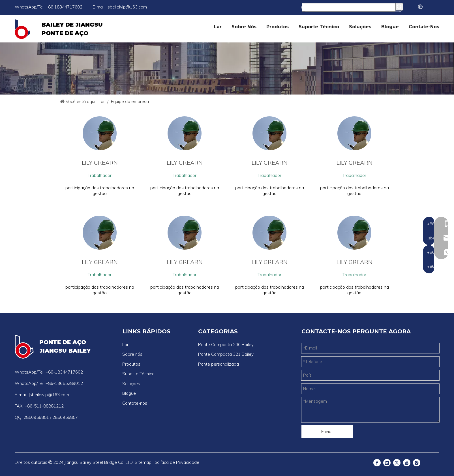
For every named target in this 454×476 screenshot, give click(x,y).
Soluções (131, 384)
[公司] (227, 68)
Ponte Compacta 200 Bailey (226, 345)
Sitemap (143, 462)
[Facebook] (377, 462)
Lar (125, 345)
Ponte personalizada (219, 364)
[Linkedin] (387, 462)
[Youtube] (407, 462)
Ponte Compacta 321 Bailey (226, 354)
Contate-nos (135, 403)
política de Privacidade (177, 462)
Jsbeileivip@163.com (127, 7)
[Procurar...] (349, 7)
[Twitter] (397, 462)
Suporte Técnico (138, 374)
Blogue (129, 393)
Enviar (327, 431)
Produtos (131, 364)
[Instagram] (417, 462)
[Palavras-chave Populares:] (399, 7)
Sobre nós (132, 354)
